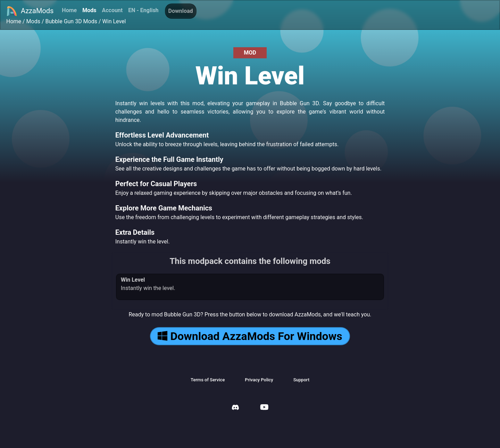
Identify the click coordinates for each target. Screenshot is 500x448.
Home (69, 10)
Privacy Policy (259, 380)
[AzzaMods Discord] (235, 408)
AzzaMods (30, 11)
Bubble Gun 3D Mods (71, 21)
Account (112, 10)
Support (301, 380)
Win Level (114, 21)
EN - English (143, 10)
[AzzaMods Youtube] (264, 408)
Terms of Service (208, 380)
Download (181, 11)
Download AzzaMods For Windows (250, 336)
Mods (89, 10)
